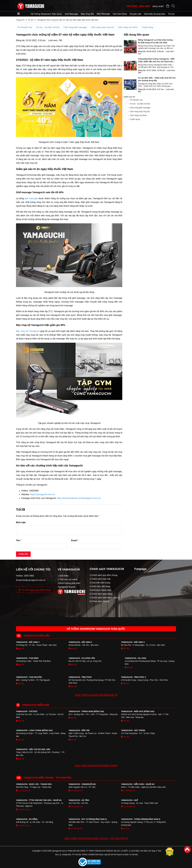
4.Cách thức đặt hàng (100, 586)
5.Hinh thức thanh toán (100, 590)
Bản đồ (20, 649)
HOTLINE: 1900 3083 (138, 6)
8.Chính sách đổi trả (99, 601)
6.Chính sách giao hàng (101, 594)
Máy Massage (103, 14)
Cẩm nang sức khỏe (128, 27)
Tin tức (171, 14)
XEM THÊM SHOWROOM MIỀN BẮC (96, 695)
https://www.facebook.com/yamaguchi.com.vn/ (79, 498)
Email (75, 540)
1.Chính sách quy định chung (103, 575)
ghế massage (31, 198)
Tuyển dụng (147, 27)
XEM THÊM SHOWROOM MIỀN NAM (96, 766)
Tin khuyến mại (25, 27)
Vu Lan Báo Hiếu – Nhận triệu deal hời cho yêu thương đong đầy (157, 79)
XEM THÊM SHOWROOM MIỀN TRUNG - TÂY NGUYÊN (96, 838)
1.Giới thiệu (63, 576)
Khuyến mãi (135, 14)
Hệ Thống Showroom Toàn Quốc (46, 14)
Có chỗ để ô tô (23, 791)
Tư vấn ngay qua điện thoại (35, 590)
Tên (19, 540)
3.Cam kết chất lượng (100, 583)
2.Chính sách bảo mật (100, 579)
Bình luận (21, 522)
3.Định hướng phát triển (69, 583)
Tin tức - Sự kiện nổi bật (48, 27)
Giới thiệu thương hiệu (155, 14)
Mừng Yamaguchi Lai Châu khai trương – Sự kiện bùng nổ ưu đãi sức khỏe (156, 41)
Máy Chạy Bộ (87, 14)
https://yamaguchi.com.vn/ (43, 494)
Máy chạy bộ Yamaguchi (28, 331)
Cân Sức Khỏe (120, 14)
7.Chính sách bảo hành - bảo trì (105, 598)
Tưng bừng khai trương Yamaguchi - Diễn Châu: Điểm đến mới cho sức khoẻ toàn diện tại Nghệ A (156, 60)
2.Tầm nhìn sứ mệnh (68, 579)
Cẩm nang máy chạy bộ (102, 27)
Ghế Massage (71, 14)
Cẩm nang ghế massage (75, 27)
